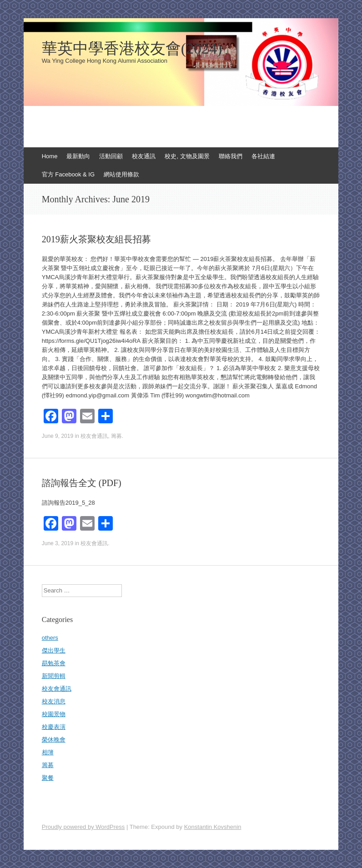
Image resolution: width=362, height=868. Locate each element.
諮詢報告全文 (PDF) (82, 483)
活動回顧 (111, 156)
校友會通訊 (94, 436)
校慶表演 (54, 727)
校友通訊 (144, 156)
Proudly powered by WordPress (83, 827)
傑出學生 (54, 650)
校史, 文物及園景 (187, 156)
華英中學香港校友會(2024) (132, 49)
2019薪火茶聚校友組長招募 (96, 239)
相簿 (48, 752)
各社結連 (263, 156)
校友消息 (54, 701)
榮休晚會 (54, 740)
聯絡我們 (231, 156)
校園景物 (54, 714)
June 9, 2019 (58, 436)
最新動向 (78, 156)
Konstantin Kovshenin (213, 827)
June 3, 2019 (58, 543)
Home (50, 156)
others (50, 638)
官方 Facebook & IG (68, 174)
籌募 (116, 436)
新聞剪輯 (54, 676)
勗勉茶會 (54, 663)
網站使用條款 (121, 174)
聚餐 (48, 778)
